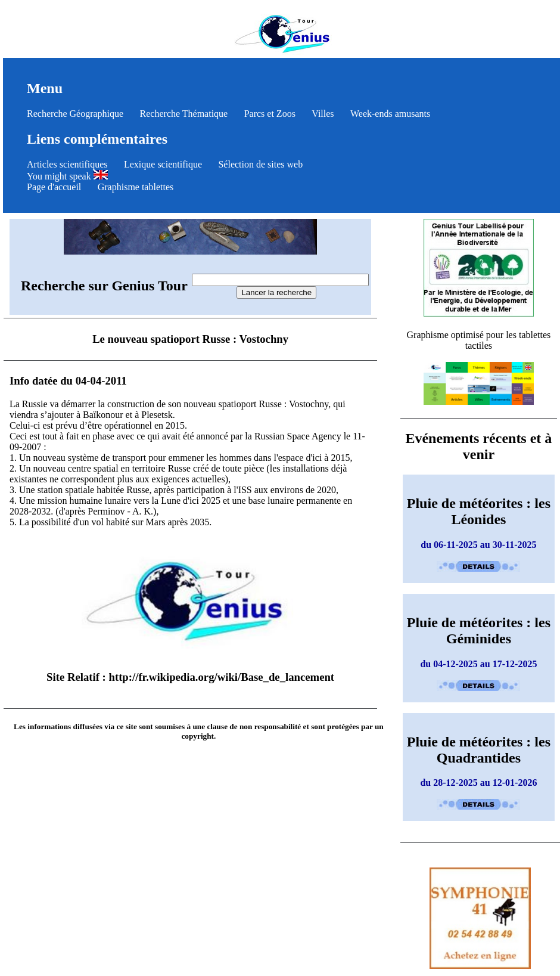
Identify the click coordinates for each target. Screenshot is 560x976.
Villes (323, 114)
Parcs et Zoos (270, 114)
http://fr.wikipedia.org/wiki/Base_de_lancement (222, 677)
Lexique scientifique (163, 164)
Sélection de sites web (260, 164)
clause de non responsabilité (254, 726)
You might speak (67, 176)
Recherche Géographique (75, 114)
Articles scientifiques (67, 164)
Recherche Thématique (184, 114)
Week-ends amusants (390, 114)
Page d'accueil (54, 187)
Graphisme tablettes (136, 187)
